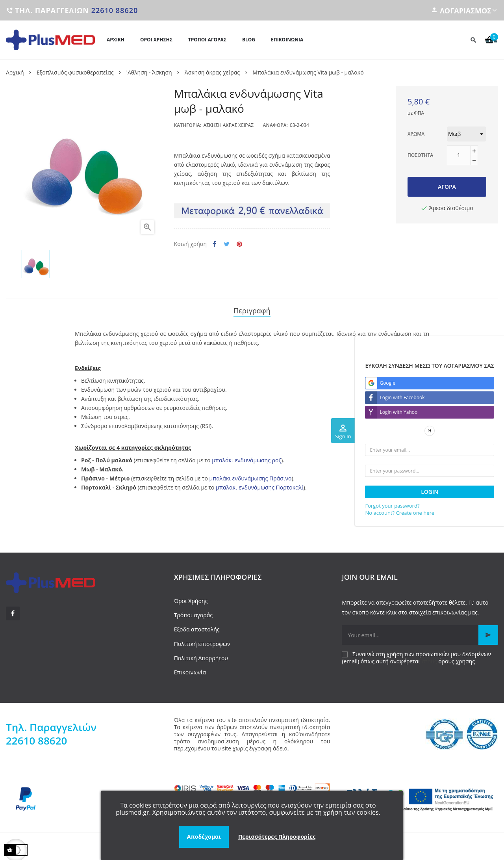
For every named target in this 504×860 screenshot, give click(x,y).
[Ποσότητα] (459, 155)
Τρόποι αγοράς (193, 611)
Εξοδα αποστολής (197, 626)
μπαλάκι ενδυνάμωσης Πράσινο (251, 475)
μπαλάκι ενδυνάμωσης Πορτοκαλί (260, 484)
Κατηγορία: (188, 125)
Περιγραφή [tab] (252, 309)
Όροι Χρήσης (191, 597)
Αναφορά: (275, 125)
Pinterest (239, 244)
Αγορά (447, 187)
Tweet (227, 244)
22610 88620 (115, 10)
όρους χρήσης (457, 658)
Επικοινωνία (190, 669)
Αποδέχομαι (204, 837)
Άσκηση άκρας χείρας (228, 125)
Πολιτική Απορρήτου (201, 654)
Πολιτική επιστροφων (202, 640)
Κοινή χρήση (214, 244)
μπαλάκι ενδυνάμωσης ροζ (246, 457)
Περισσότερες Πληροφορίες (277, 837)
